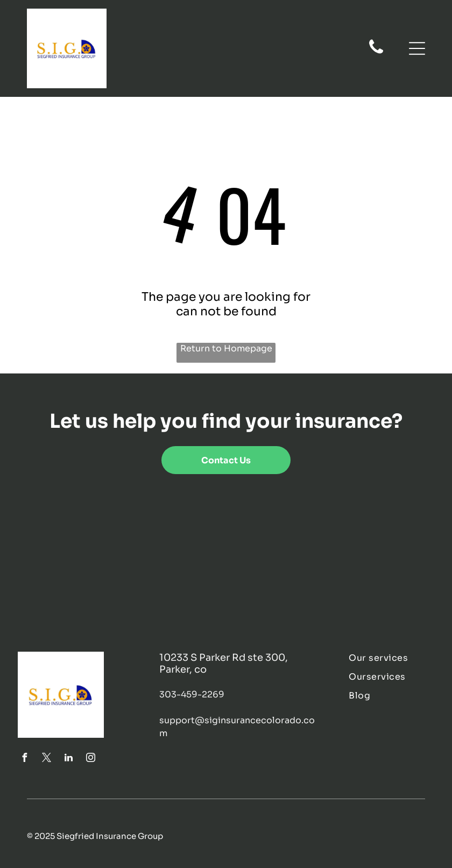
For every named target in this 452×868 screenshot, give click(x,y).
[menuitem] (391, 658)
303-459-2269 (192, 694)
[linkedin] (69, 759)
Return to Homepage (226, 348)
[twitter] (47, 759)
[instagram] (91, 759)
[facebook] (25, 759)
